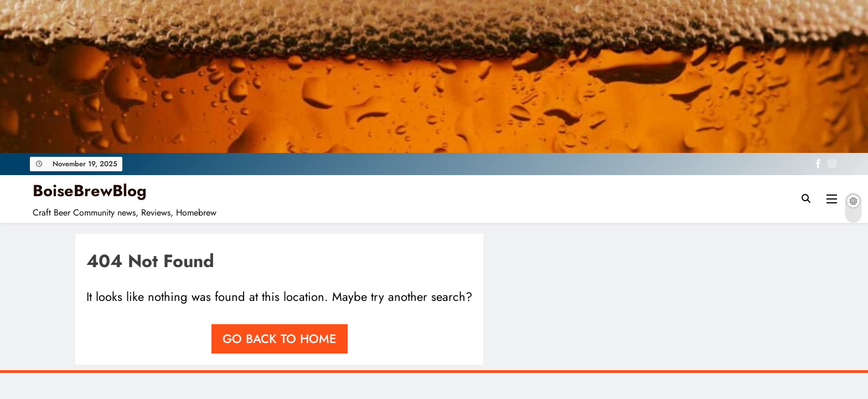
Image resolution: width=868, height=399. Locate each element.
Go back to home (280, 339)
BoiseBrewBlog (90, 191)
